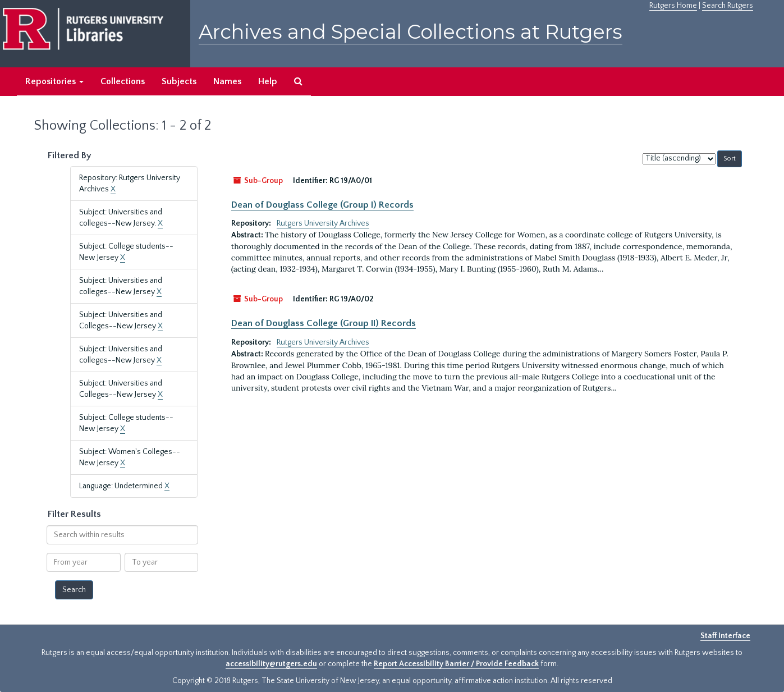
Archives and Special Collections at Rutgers (411, 32)
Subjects (179, 81)
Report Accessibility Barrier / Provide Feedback (456, 664)
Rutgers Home (673, 6)
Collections (123, 81)
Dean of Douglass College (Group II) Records (324, 323)
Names (227, 81)
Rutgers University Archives (323, 223)
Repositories (54, 81)
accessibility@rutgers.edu (271, 664)
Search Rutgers (728, 6)
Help (268, 81)
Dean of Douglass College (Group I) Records (322, 205)
